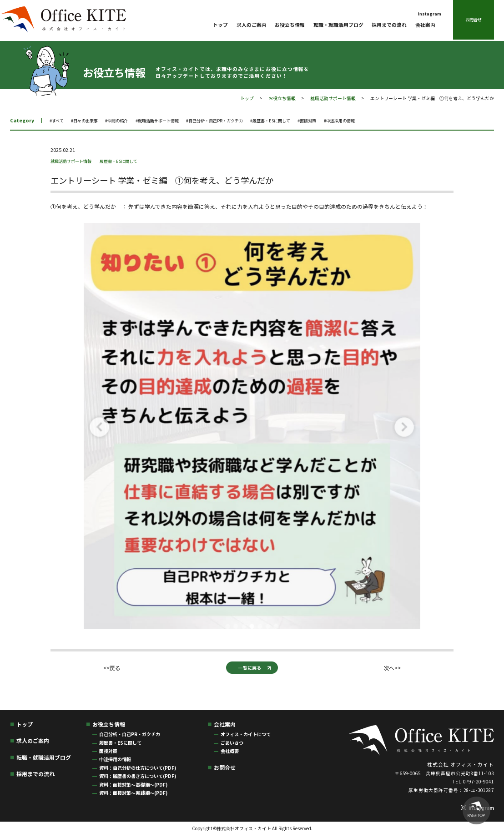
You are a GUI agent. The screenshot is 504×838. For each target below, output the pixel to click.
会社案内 (425, 25)
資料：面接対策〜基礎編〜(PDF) (133, 786)
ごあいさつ (232, 745)
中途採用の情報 (115, 761)
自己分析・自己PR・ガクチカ (130, 736)
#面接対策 (352, 120)
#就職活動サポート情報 (176, 120)
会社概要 (230, 753)
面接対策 (108, 753)
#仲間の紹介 (128, 120)
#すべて (58, 120)
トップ (220, 25)
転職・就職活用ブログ (338, 25)
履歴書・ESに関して (131, 161)
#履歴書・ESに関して (309, 120)
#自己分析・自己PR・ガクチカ (244, 120)
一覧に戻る (249, 669)
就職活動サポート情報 (333, 98)
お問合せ (474, 20)
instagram (430, 15)
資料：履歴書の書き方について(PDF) (138, 778)
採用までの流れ (389, 25)
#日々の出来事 (91, 120)
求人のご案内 (252, 25)
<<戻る (111, 669)
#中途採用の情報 (390, 120)
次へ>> (393, 669)
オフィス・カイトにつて (246, 736)
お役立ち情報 (290, 25)
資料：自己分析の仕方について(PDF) (138, 770)
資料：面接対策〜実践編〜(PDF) (133, 795)
